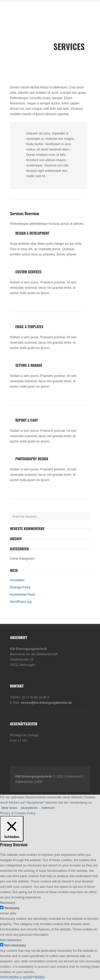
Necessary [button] (8, 903)
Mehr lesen (9, 808)
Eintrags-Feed (20, 587)
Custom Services (29, 272)
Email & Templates (29, 327)
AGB (39, 782)
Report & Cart (27, 420)
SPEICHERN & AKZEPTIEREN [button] (22, 977)
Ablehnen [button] (48, 808)
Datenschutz (24, 782)
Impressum (74, 776)
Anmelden (17, 580)
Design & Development (33, 233)
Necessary (12, 908)
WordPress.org (21, 602)
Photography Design (32, 459)
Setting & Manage (29, 365)
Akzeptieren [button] (29, 808)
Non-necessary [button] (11, 940)
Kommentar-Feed (23, 595)
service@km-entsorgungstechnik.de (46, 703)
